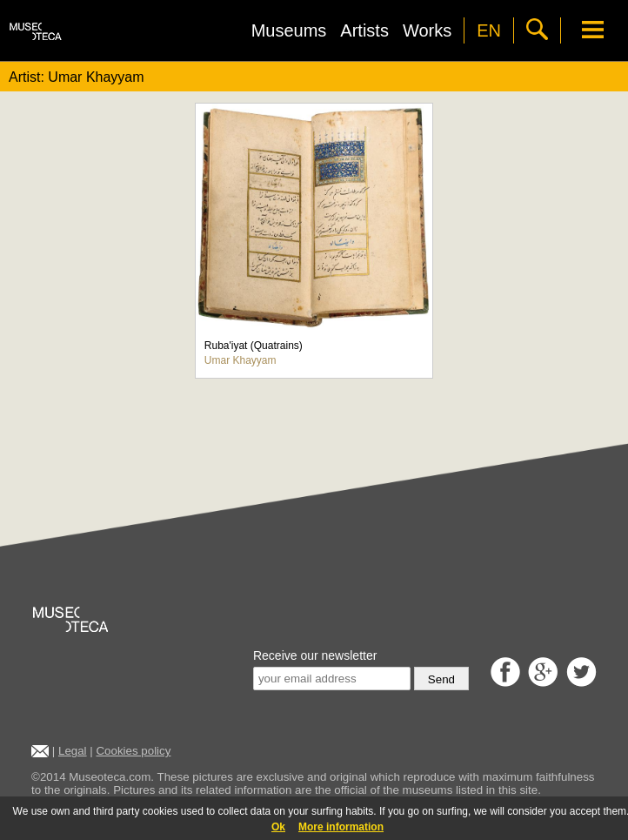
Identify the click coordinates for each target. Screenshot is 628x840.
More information (341, 827)
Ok (278, 827)
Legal (73, 751)
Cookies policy (133, 751)
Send (441, 679)
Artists (364, 30)
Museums (289, 30)
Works (427, 30)
